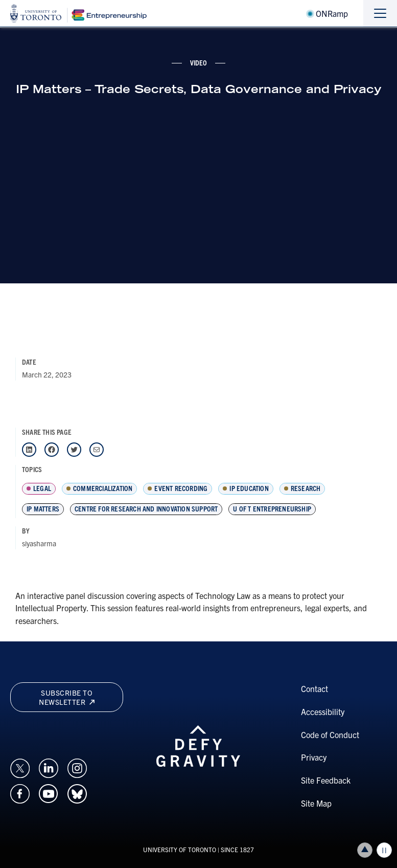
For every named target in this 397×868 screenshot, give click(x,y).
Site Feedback (326, 780)
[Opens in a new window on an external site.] (20, 767)
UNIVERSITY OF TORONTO (180, 849)
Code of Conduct (330, 735)
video (199, 62)
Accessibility (323, 711)
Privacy (314, 757)
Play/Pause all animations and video (384, 850)
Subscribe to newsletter (66, 697)
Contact (314, 688)
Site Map (316, 803)
